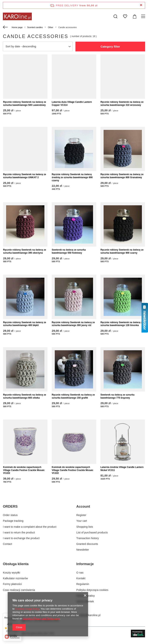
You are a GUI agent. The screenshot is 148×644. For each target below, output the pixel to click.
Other (51, 27)
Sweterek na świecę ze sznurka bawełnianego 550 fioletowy (69, 251)
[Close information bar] (141, 5)
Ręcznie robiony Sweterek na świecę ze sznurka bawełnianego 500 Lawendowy (25, 104)
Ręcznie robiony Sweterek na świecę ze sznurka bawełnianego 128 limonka (122, 324)
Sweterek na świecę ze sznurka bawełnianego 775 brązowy (117, 396)
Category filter (110, 47)
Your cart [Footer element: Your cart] (82, 521)
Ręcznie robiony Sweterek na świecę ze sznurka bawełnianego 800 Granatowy (122, 176)
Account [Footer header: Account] (83, 506)
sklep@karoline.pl (90, 615)
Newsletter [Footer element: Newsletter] (83, 550)
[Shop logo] (17, 16)
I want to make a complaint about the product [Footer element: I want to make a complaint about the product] (30, 527)
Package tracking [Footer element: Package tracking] (13, 521)
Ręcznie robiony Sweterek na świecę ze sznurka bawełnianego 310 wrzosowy (122, 104)
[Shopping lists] (125, 16)
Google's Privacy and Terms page (41, 619)
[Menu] (144, 16)
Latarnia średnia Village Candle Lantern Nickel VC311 (122, 469)
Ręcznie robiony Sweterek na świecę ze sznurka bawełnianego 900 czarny (122, 251)
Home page (17, 27)
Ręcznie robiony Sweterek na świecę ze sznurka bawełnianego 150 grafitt (73, 396)
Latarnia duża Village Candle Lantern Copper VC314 (72, 104)
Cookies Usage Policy (27, 609)
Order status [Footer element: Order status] (10, 515)
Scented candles (35, 27)
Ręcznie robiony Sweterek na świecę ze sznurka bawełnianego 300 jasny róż (73, 324)
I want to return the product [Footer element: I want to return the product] (19, 532)
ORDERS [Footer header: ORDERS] (10, 506)
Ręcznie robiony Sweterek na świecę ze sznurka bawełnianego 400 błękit (25, 324)
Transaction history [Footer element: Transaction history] (88, 538)
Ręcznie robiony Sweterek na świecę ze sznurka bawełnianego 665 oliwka (25, 396)
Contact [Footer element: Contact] (7, 544)
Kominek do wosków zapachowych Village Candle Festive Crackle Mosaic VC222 (24, 470)
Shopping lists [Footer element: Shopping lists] (85, 527)
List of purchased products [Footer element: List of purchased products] (92, 532)
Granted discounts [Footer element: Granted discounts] (87, 544)
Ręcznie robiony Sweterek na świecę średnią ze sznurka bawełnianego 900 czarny (72, 177)
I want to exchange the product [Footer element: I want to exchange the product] (21, 538)
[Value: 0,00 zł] (135, 16)
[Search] (115, 16)
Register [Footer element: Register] (81, 515)
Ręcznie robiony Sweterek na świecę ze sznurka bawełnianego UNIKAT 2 (25, 176)
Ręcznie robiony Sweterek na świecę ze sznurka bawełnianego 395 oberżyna (25, 251)
